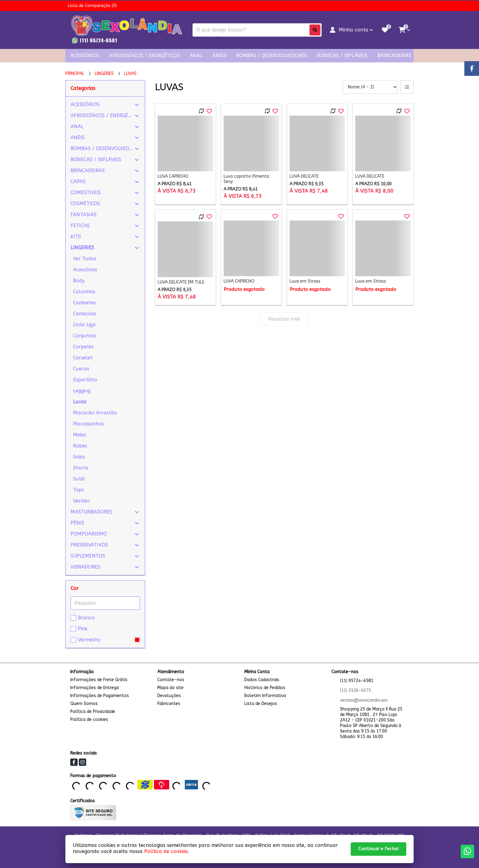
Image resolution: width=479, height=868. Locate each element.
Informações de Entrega (95, 688)
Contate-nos (171, 680)
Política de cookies (89, 720)
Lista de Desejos (261, 704)
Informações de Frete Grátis (99, 680)
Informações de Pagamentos (100, 696)
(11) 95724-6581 (357, 681)
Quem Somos (84, 704)
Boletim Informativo (265, 696)
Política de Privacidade (93, 712)
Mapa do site (170, 688)
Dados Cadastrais (262, 680)
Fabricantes (169, 704)
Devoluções (169, 696)
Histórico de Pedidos (265, 688)
